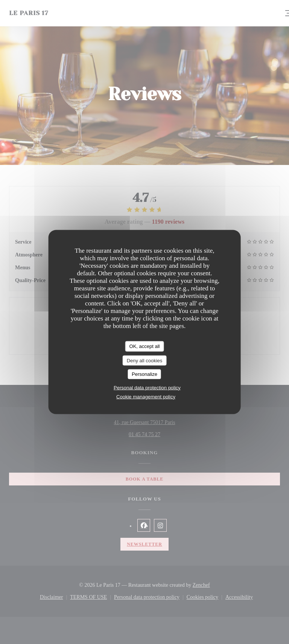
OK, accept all (145, 346)
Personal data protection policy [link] (147, 387)
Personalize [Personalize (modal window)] (144, 374)
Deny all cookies (145, 360)
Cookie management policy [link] (146, 396)
